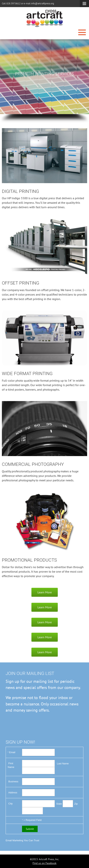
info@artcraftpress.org (43, 3)
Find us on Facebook (44, 863)
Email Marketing (14, 840)
